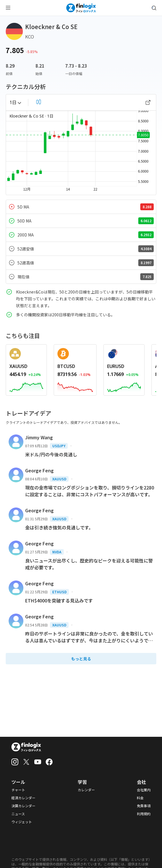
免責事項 (144, 806)
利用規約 (144, 814)
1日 (15, 102)
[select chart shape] (39, 102)
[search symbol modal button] (154, 8)
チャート (18, 790)
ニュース (18, 814)
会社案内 (144, 790)
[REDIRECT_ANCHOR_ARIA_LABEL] (26, 366)
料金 (140, 798)
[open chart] (148, 102)
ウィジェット (22, 822)
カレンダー (86, 790)
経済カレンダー (23, 798)
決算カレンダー (23, 806)
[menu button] (8, 8)
